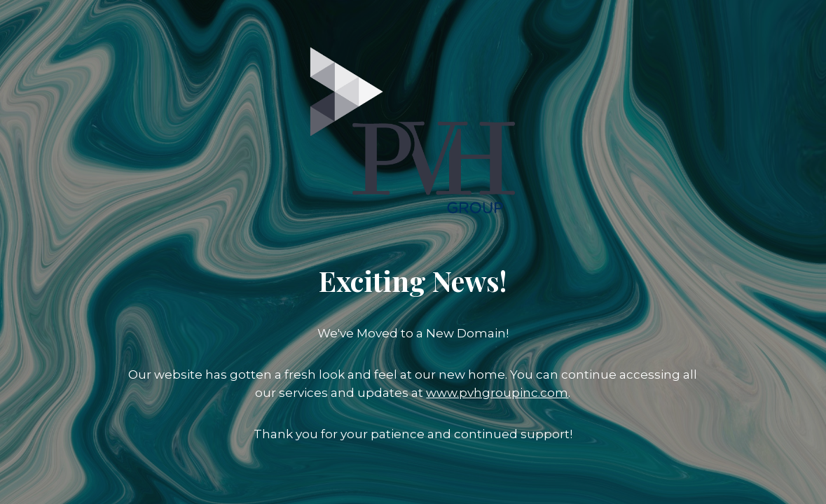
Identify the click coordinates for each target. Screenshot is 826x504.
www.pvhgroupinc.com (497, 393)
